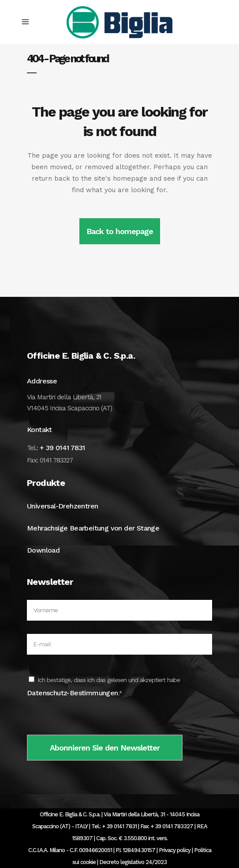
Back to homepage (120, 231)
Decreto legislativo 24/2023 (133, 862)
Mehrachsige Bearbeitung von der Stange (93, 528)
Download (43, 550)
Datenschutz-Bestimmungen (73, 693)
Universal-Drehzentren (62, 506)
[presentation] (94, 717)
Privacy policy (175, 850)
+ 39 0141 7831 (62, 448)
